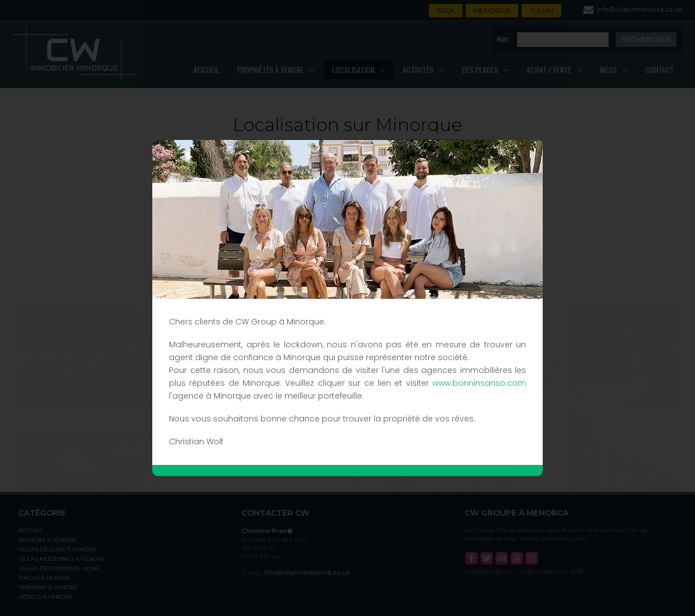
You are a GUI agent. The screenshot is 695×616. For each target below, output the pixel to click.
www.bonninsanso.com (479, 383)
